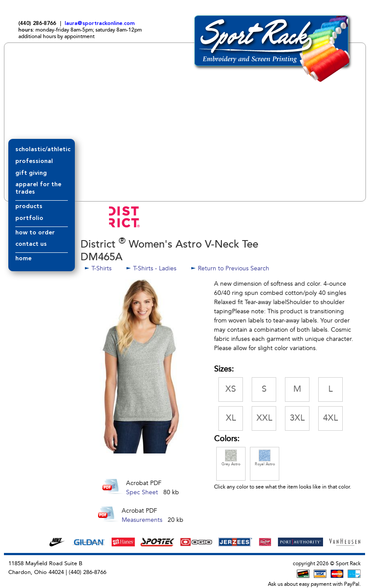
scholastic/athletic (43, 149)
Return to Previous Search (234, 268)
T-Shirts (102, 268)
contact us (31, 244)
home (23, 259)
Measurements (142, 520)
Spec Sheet (142, 492)
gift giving (31, 173)
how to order (35, 233)
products (29, 206)
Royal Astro (265, 458)
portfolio (29, 218)
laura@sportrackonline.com (100, 24)
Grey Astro (231, 458)
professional (34, 161)
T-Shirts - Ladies (155, 268)
